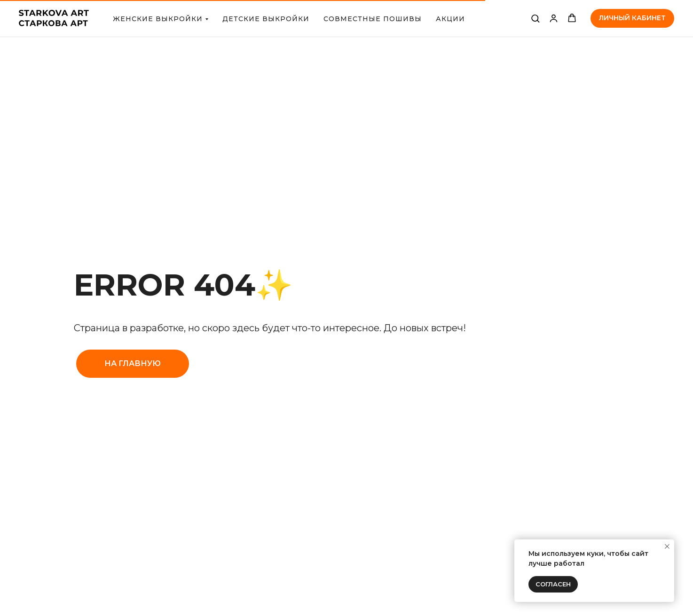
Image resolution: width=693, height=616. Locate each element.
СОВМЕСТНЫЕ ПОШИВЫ (373, 19)
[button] (535, 18)
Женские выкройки (158, 19)
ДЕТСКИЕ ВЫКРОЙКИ (266, 19)
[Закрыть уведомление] (667, 546)
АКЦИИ (450, 19)
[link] (554, 18)
